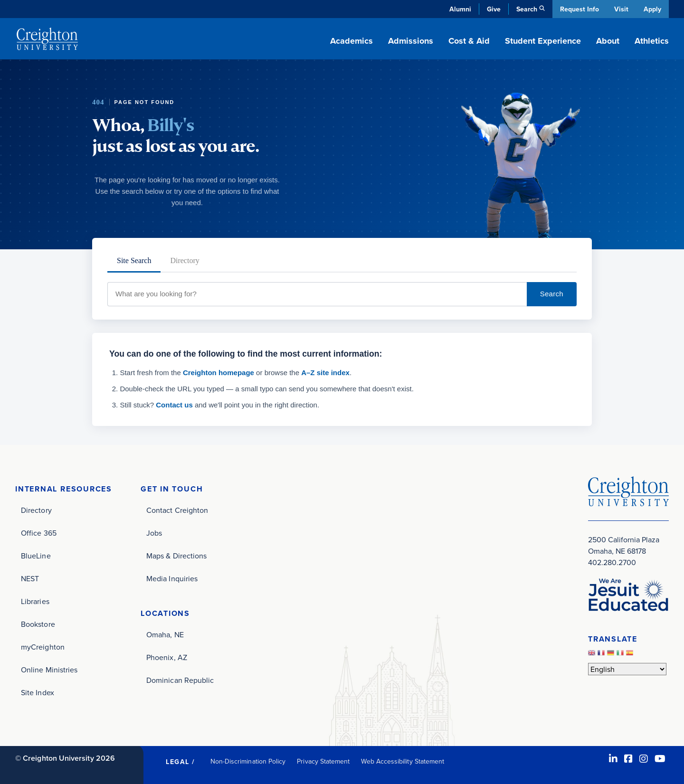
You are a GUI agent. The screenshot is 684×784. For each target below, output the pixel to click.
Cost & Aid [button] (469, 41)
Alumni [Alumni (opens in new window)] (459, 9)
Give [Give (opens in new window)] (493, 9)
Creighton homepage (218, 373)
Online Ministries (49, 670)
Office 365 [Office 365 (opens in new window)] (39, 533)
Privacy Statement (323, 761)
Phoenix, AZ (167, 657)
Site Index (38, 692)
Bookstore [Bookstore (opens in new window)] (38, 624)
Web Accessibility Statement (403, 761)
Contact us (174, 405)
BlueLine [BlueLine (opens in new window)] (36, 556)
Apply (652, 9)
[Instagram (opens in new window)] (644, 759)
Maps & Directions (176, 556)
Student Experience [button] (543, 41)
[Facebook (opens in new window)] (628, 759)
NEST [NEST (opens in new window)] (30, 578)
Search (552, 294)
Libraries (35, 601)
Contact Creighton (177, 510)
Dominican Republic (180, 680)
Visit (621, 9)
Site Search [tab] (134, 260)
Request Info (579, 9)
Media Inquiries (172, 578)
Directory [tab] (185, 260)
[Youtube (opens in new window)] (660, 759)
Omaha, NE (165, 634)
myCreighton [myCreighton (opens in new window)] (43, 647)
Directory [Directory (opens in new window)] (36, 510)
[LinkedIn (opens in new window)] (613, 759)
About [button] (608, 41)
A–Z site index (325, 373)
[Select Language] (627, 669)
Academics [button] (351, 41)
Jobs (154, 533)
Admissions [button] (411, 41)
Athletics (652, 41)
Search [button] (526, 9)
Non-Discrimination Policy (248, 761)
